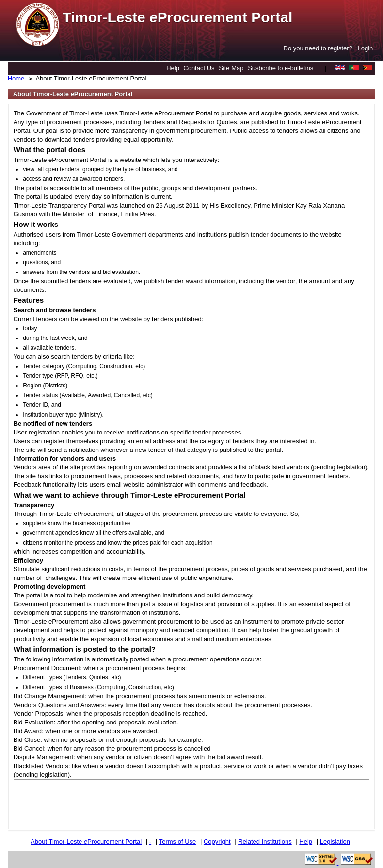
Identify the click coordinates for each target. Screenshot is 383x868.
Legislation (335, 842)
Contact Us (199, 68)
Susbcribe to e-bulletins (280, 68)
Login (366, 48)
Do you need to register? (318, 48)
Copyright (217, 842)
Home (16, 78)
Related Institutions (265, 842)
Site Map (231, 68)
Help (173, 68)
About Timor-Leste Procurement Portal (91, 78)
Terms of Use (178, 842)
